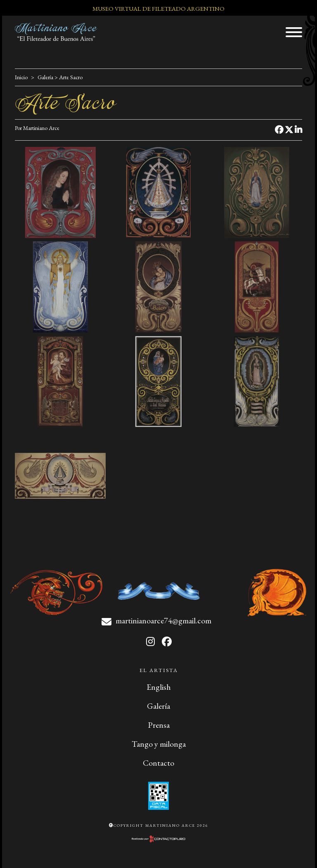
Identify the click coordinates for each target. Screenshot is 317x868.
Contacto (158, 763)
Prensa (159, 725)
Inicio (21, 77)
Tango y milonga (159, 744)
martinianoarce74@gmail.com (163, 620)
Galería (45, 77)
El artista (159, 670)
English (159, 687)
